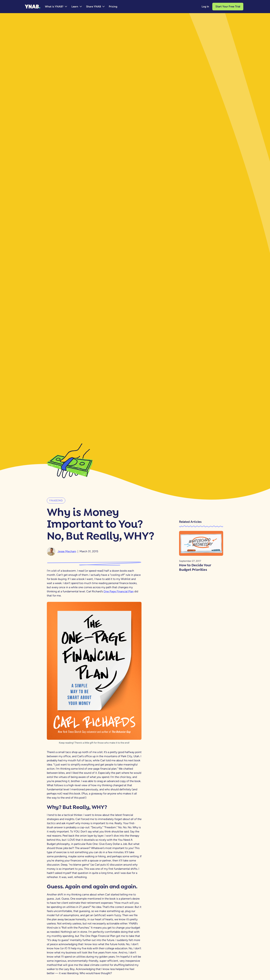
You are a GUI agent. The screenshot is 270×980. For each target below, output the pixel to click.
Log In (205, 7)
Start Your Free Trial (228, 6)
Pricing (113, 7)
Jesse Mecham (67, 551)
